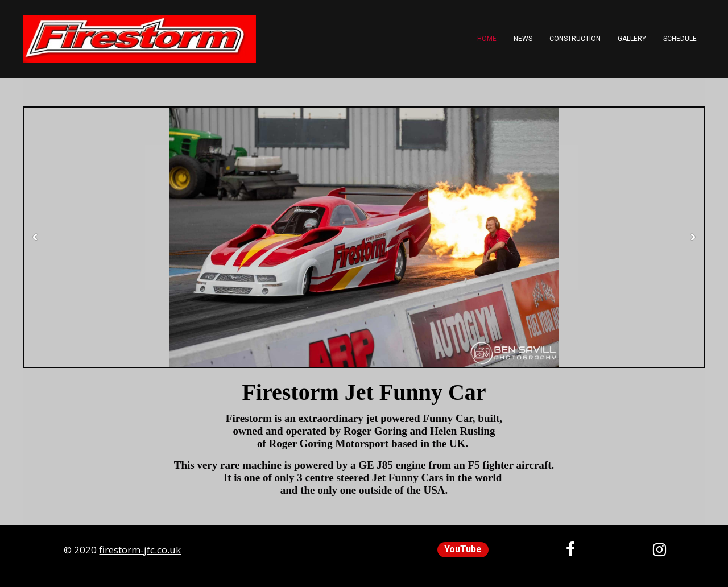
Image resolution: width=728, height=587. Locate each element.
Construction (575, 39)
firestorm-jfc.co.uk (140, 550)
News (523, 39)
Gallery (632, 39)
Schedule (680, 39)
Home (487, 39)
